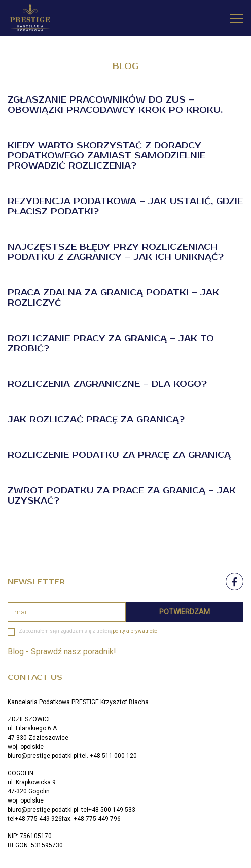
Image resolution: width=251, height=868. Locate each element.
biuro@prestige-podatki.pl (43, 756)
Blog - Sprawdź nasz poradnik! (62, 652)
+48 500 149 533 (112, 810)
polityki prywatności (136, 631)
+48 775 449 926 (38, 819)
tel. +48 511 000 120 (108, 756)
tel (84, 810)
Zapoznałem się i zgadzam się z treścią (89, 631)
